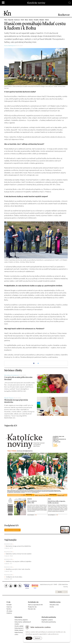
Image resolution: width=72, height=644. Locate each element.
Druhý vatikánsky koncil (22, 626)
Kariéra (9, 609)
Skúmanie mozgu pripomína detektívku (18, 546)
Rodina (31, 20)
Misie (26, 20)
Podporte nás (32, 607)
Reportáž (11, 20)
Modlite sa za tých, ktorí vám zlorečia (18, 569)
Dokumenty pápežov (21, 620)
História (9, 613)
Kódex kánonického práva (23, 630)
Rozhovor (17, 20)
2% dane (9, 611)
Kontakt (9, 605)
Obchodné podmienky (49, 622)
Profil (22, 20)
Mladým (42, 20)
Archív (60, 592)
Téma (6, 20)
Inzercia (9, 607)
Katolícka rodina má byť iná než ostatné (19, 554)
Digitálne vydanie (47, 620)
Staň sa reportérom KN (35, 605)
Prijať (29, 638)
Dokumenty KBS (20, 628)
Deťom (47, 20)
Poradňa (36, 20)
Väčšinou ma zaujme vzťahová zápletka (19, 561)
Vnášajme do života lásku (14, 577)
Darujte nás (32, 609)
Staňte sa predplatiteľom (12, 530)
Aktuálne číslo (54, 605)
